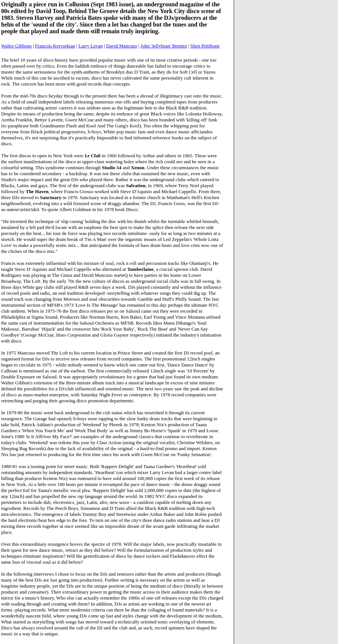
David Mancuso (122, 46)
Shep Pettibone (205, 46)
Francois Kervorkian (55, 46)
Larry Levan (91, 46)
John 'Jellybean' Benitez (164, 46)
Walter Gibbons (16, 46)
